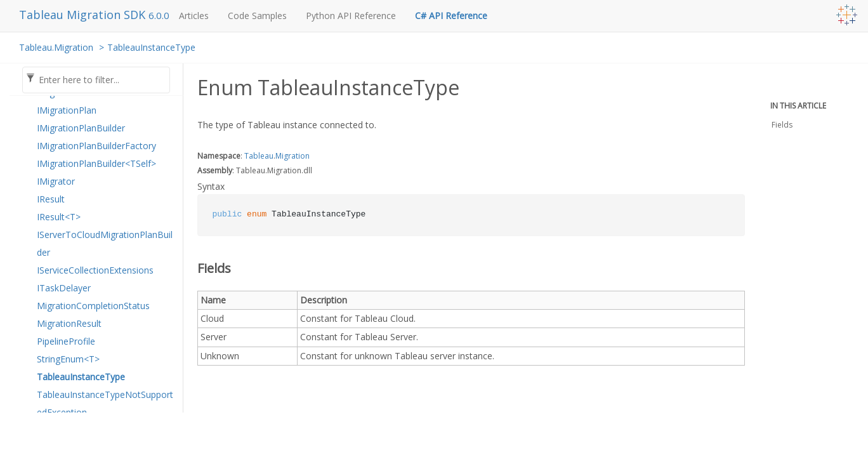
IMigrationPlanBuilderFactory (96, 146)
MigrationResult (69, 323)
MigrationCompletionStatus (93, 306)
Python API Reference (351, 16)
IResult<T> (59, 217)
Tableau (259, 156)
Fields (782, 125)
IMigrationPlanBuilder (81, 128)
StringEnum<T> (68, 359)
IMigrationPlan (67, 110)
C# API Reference (451, 16)
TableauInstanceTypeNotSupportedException (105, 403)
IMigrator (56, 181)
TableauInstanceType (151, 47)
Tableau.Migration (56, 47)
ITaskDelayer (64, 288)
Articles (194, 16)
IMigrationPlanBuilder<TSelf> (96, 163)
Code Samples (257, 16)
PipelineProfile (66, 341)
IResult (51, 199)
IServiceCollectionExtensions (95, 270)
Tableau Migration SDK (84, 15)
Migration (293, 156)
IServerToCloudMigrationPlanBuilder (105, 243)
